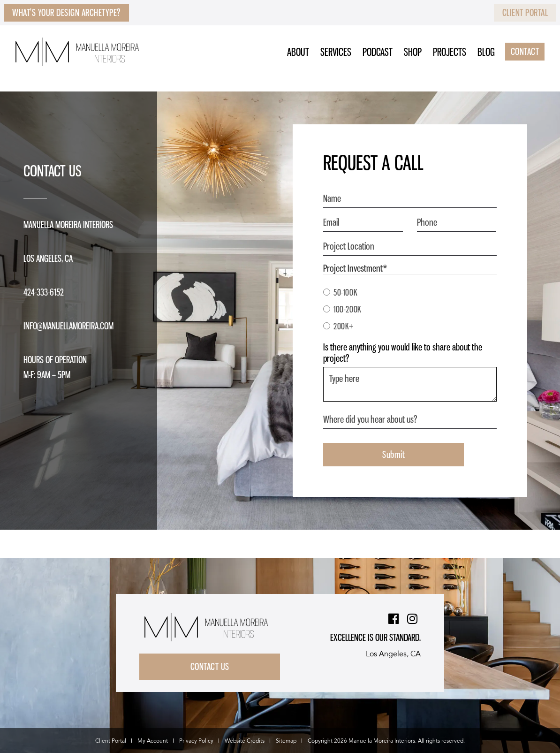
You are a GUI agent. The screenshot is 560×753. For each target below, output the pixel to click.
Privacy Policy (196, 741)
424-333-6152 (44, 292)
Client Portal (525, 13)
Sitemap (286, 741)
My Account (153, 741)
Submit (394, 455)
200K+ (344, 326)
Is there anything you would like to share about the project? (403, 353)
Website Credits (245, 741)
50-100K (345, 292)
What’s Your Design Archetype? (66, 13)
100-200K (348, 309)
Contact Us (210, 667)
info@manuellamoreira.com (68, 326)
